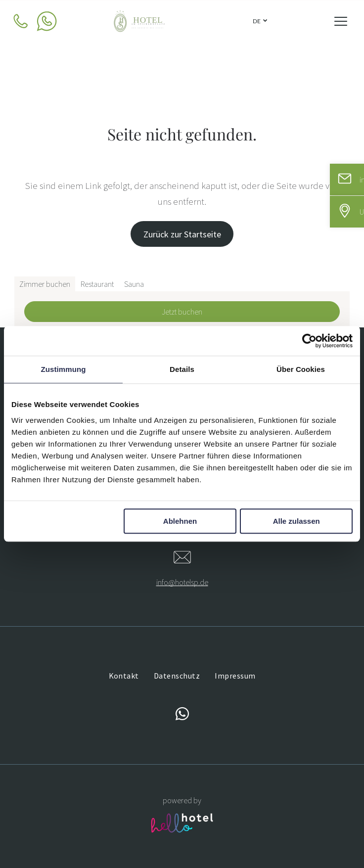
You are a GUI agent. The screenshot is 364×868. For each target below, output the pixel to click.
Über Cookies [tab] (301, 370)
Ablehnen (180, 521)
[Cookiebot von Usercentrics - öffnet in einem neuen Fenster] (309, 341)
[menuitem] (124, 676)
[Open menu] (341, 21)
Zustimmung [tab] (64, 370)
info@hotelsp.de (182, 582)
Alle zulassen (296, 521)
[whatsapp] (182, 715)
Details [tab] (182, 370)
